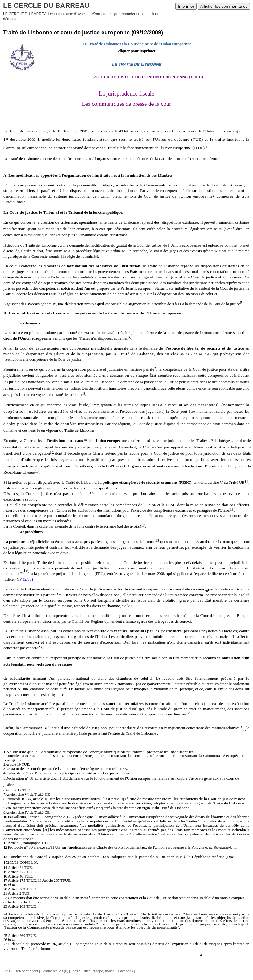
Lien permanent (26, 971)
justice (86, 971)
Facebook (125, 971)
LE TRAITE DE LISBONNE (137, 64)
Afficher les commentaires (224, 6)
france (110, 971)
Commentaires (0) (55, 971)
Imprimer (186, 6)
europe (98, 971)
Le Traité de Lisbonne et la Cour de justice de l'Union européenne (137, 44)
